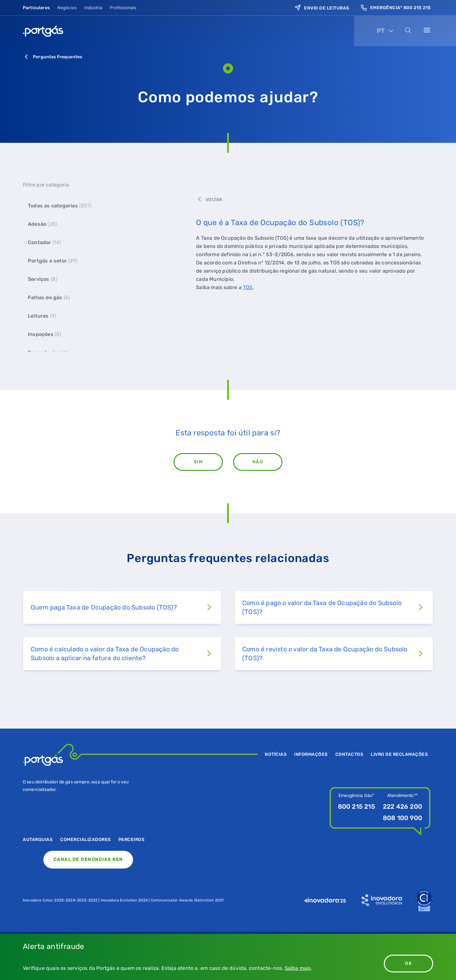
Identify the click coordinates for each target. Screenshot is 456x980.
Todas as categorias (60, 206)
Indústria (93, 6)
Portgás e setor (53, 261)
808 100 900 (402, 818)
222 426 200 (402, 806)
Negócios (67, 6)
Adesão (42, 224)
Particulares (36, 6)
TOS (248, 287)
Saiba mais (298, 968)
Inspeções (44, 334)
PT (381, 24)
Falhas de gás (49, 297)
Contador (44, 242)
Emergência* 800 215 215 (396, 6)
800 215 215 (356, 806)
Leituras (42, 316)
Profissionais (123, 6)
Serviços (42, 279)
